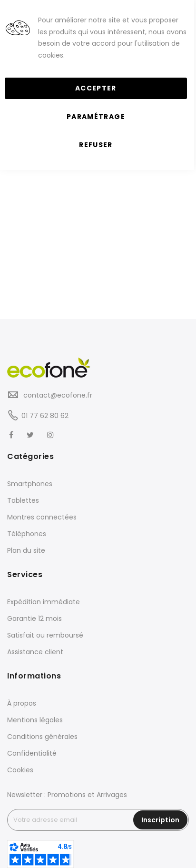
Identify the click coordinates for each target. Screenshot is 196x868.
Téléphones (27, 534)
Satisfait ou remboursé (45, 635)
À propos (22, 703)
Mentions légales (35, 720)
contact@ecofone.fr (57, 395)
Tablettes (23, 500)
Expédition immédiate (44, 602)
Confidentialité (32, 753)
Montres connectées (42, 517)
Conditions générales (42, 737)
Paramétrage (96, 117)
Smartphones (30, 484)
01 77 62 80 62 (45, 416)
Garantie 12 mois (34, 619)
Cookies (20, 770)
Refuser (96, 145)
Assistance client (35, 652)
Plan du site (26, 550)
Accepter (96, 88)
